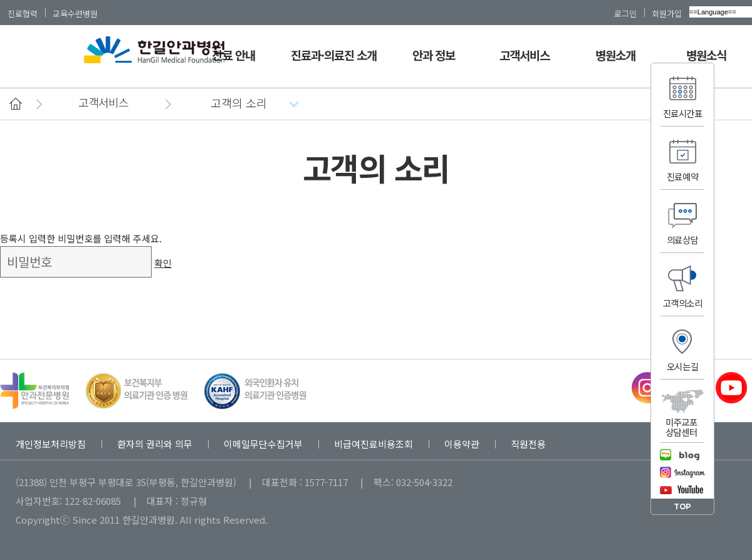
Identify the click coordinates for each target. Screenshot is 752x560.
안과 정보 (434, 55)
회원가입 (667, 13)
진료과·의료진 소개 (334, 55)
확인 (163, 263)
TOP (682, 506)
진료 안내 (233, 55)
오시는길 (682, 366)
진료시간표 (683, 113)
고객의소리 (683, 303)
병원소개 (615, 55)
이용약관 (462, 444)
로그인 (625, 13)
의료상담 (682, 240)
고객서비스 (525, 55)
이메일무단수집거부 (263, 444)
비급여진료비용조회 (373, 444)
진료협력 (23, 13)
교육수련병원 (75, 13)
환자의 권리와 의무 (155, 444)
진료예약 (682, 176)
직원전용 (528, 444)
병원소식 (706, 55)
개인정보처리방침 (51, 444)
